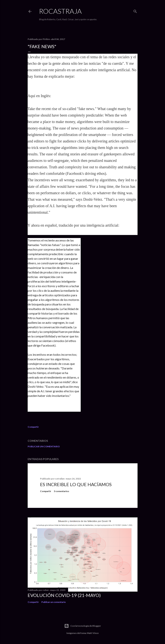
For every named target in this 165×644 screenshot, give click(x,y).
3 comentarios (61, 491)
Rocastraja (60, 11)
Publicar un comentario (44, 446)
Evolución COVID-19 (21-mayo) (64, 595)
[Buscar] (135, 11)
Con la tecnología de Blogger (83, 626)
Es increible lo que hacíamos (76, 484)
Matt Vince (93, 633)
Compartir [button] (33, 427)
